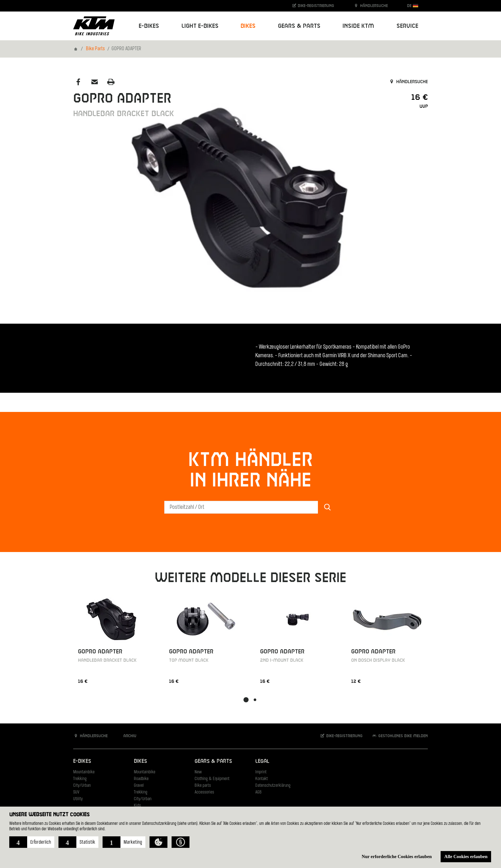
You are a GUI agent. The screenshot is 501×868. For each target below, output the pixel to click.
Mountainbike (84, 772)
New (198, 772)
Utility (78, 799)
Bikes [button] (248, 26)
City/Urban (82, 786)
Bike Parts (95, 49)
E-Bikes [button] (149, 26)
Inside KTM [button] (358, 26)
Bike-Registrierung (313, 6)
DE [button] (413, 6)
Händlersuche (371, 6)
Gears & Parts (213, 761)
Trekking (80, 779)
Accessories (204, 792)
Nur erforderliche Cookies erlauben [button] (397, 856)
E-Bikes (82, 761)
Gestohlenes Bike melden (400, 736)
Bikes (140, 761)
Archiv (127, 736)
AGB (258, 792)
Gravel (139, 786)
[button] (32, 842)
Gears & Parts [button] (299, 26)
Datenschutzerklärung (273, 786)
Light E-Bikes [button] (200, 26)
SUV (76, 792)
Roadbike (141, 779)
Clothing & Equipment (212, 779)
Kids (137, 806)
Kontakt (262, 779)
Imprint (261, 772)
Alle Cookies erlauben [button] (466, 856)
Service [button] (407, 26)
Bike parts (203, 786)
